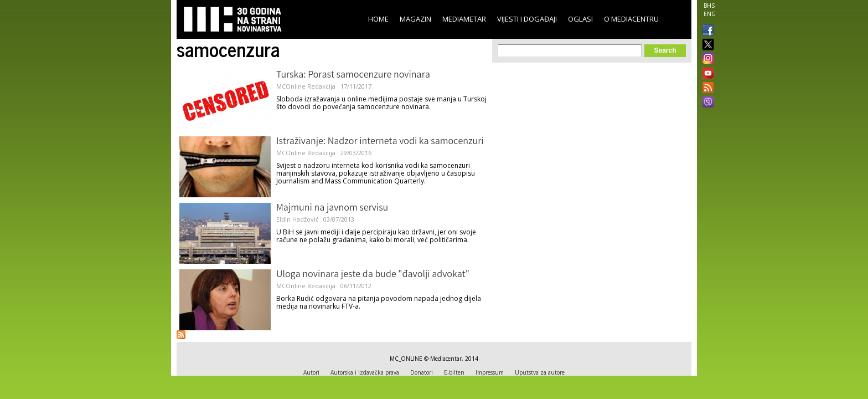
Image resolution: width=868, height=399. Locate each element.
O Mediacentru (631, 19)
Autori (311, 372)
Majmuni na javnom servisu (332, 208)
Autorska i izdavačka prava (365, 372)
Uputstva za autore (540, 372)
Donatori (422, 372)
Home (378, 19)
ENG (710, 14)
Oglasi (580, 19)
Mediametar (464, 19)
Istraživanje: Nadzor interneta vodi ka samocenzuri (380, 142)
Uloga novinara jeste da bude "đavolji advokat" (373, 275)
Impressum (490, 372)
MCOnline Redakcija (306, 86)
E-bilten (454, 372)
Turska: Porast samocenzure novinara (353, 75)
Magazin (415, 19)
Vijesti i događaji (527, 19)
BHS (709, 6)
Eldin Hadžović (297, 219)
